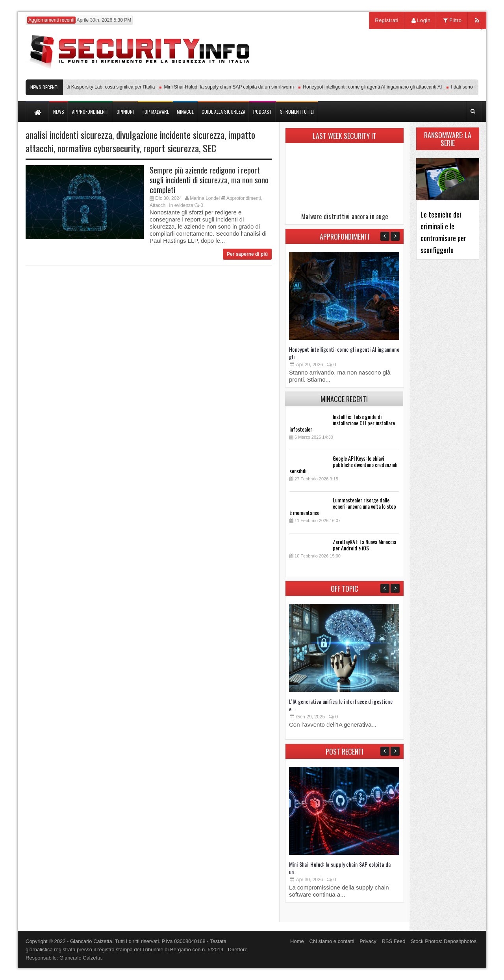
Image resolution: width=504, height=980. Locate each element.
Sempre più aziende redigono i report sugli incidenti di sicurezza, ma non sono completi (209, 180)
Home (297, 941)
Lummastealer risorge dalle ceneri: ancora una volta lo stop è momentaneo (343, 506)
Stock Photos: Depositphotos (444, 941)
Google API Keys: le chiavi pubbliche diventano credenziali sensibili (343, 464)
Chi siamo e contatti (332, 941)
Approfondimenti (244, 198)
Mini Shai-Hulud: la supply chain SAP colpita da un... (340, 868)
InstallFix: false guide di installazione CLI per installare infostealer (342, 423)
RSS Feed (393, 941)
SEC (209, 148)
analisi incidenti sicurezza (69, 135)
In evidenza (181, 205)
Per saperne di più (247, 254)
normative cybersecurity (98, 148)
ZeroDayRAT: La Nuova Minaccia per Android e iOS (364, 545)
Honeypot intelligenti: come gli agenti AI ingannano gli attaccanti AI (375, 87)
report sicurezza (171, 148)
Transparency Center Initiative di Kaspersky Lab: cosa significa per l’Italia (81, 87)
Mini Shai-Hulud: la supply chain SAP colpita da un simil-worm (231, 87)
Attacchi (158, 205)
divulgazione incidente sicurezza (170, 135)
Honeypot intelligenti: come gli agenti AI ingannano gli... (344, 353)
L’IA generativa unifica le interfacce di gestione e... (341, 705)
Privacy (368, 941)
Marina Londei (205, 198)
